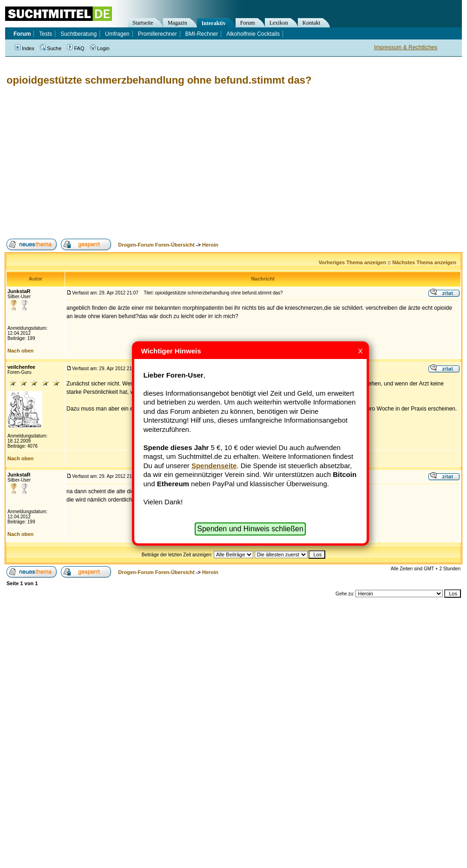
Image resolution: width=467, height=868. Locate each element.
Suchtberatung (79, 34)
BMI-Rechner (202, 34)
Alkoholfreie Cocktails (253, 34)
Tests (46, 34)
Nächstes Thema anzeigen (424, 262)
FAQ (76, 48)
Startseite (143, 23)
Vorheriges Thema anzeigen (352, 262)
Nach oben (20, 351)
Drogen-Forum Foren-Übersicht (156, 245)
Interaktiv (214, 23)
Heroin (210, 245)
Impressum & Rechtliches (406, 47)
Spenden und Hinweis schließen (250, 529)
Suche (51, 48)
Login (100, 48)
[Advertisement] (149, 163)
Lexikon (279, 23)
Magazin (178, 23)
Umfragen (117, 34)
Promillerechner (158, 34)
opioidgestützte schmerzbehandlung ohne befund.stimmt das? (159, 80)
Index (25, 48)
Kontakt (312, 23)
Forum (248, 23)
